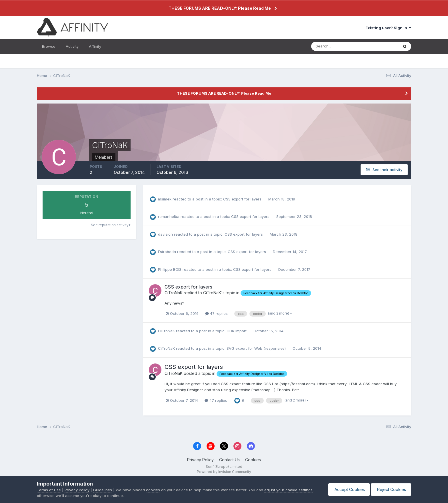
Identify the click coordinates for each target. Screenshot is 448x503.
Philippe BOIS (170, 269)
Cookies (253, 460)
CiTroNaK (174, 293)
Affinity (95, 46)
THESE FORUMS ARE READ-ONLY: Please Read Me (220, 8)
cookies (153, 490)
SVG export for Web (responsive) (257, 348)
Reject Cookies (390, 489)
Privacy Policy (200, 460)
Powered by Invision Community (224, 472)
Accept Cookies (346, 489)
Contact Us (229, 460)
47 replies (216, 313)
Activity (72, 46)
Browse (49, 46)
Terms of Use (49, 490)
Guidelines (103, 490)
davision (165, 234)
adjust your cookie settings (288, 490)
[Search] (336, 46)
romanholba (169, 216)
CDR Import (237, 331)
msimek (165, 199)
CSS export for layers (243, 199)
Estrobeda (167, 252)
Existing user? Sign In (388, 28)
